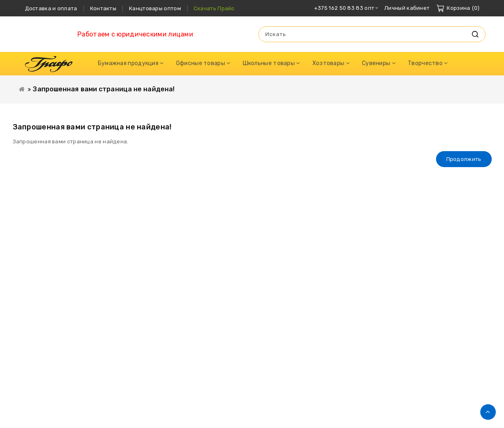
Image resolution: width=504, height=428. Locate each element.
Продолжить (464, 159)
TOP (488, 412)
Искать (475, 34)
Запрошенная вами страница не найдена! (104, 89)
